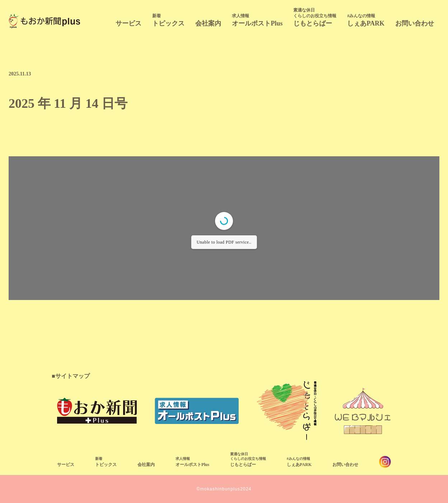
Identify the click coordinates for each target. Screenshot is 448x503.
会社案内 (208, 23)
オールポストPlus (257, 20)
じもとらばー (315, 17)
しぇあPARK (366, 20)
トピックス (168, 20)
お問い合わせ (415, 23)
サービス (129, 23)
